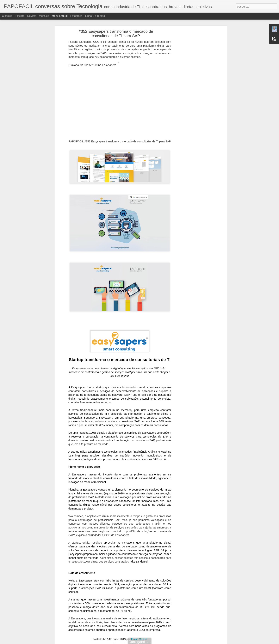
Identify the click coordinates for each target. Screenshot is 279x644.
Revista (32, 16)
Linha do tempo (95, 16)
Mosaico (44, 16)
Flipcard (20, 16)
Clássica (7, 16)
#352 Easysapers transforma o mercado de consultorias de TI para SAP (116, 34)
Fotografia (76, 16)
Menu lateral (60, 16)
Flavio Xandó (139, 639)
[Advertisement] (192, 92)
